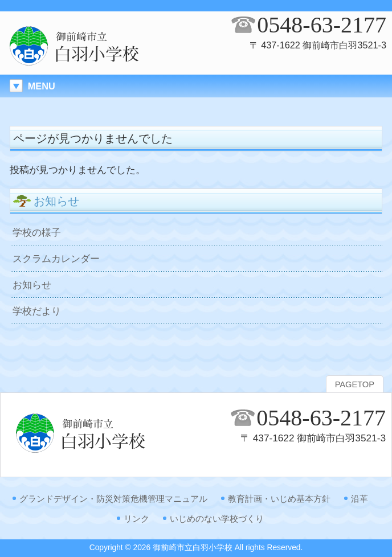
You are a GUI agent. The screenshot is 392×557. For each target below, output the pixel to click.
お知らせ (32, 285)
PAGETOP (355, 384)
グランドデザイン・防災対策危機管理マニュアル (113, 499)
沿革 (360, 499)
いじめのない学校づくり (217, 519)
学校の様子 (37, 232)
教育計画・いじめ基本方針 (279, 499)
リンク (136, 519)
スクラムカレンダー (56, 259)
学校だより (37, 311)
